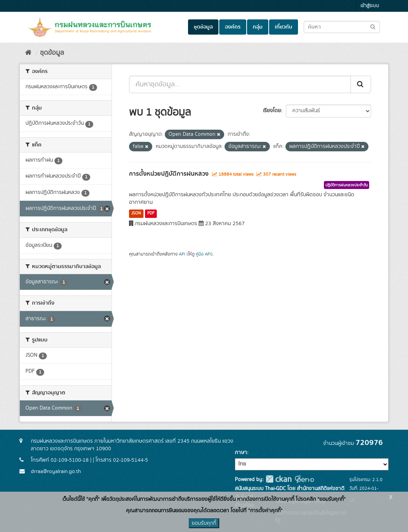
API (182, 254)
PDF (151, 213)
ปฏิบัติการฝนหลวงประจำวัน (347, 185)
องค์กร (233, 27)
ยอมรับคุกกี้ (204, 523)
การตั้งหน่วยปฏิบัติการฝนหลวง (169, 174)
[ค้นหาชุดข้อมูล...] (240, 84)
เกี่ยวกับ (284, 27)
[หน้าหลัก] (28, 53)
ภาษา (241, 453)
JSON (136, 213)
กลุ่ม (258, 27)
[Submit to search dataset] (373, 26)
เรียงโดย (272, 111)
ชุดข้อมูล (203, 27)
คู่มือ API (203, 254)
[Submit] (361, 84)
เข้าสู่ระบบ (370, 6)
